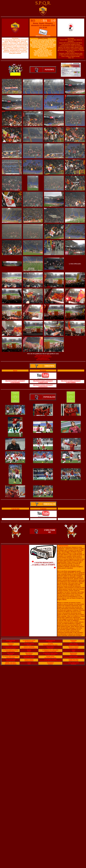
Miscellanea (29, 653)
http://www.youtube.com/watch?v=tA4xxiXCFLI (43, 386)
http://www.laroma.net (43, 360)
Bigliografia (74, 653)
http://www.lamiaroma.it (43, 355)
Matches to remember (29, 658)
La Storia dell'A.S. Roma (11, 650)
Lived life (11, 654)
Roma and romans (74, 648)
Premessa (11, 644)
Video (74, 650)
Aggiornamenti (50, 640)
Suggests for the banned (11, 664)
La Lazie (50, 644)
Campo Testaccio (29, 647)
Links (29, 663)
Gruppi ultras (50, 656)
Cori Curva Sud (11, 659)
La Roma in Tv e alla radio (50, 650)
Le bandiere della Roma (11, 647)
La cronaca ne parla (50, 659)
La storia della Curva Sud (11, 656)
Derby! (29, 650)
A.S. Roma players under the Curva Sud (74, 658)
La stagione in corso (29, 640)
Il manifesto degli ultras (50, 653)
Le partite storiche (29, 656)
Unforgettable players (11, 648)
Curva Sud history (11, 658)
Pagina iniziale (11, 640)
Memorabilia (50, 647)
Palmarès (29, 645)
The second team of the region (50, 645)
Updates (50, 642)
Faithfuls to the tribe (73, 661)
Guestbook (73, 664)
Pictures (74, 642)
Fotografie (74, 640)
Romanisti (43, 371)
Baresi (15, 371)
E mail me (50, 664)
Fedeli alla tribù (74, 659)
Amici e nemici (29, 659)
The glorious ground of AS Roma (29, 648)
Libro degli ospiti (74, 663)
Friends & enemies (29, 661)
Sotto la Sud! (73, 656)
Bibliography (74, 654)
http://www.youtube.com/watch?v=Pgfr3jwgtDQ (15, 382)
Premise (11, 645)
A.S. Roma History (11, 651)
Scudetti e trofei (29, 644)
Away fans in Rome (74, 645)
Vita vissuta (11, 653)
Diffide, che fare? (11, 663)
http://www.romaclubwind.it (43, 357)
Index (11, 642)
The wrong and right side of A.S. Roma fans (50, 661)
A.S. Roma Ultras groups (50, 658)
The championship (29, 642)
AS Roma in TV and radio (50, 651)
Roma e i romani (74, 647)
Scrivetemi (50, 663)
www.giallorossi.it (43, 358)
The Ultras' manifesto (50, 654)
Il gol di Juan (15, 509)
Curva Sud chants (11, 661)
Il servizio (43, 509)
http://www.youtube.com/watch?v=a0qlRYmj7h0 (43, 382)
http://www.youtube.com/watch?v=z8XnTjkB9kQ (71, 382)
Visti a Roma (74, 644)
